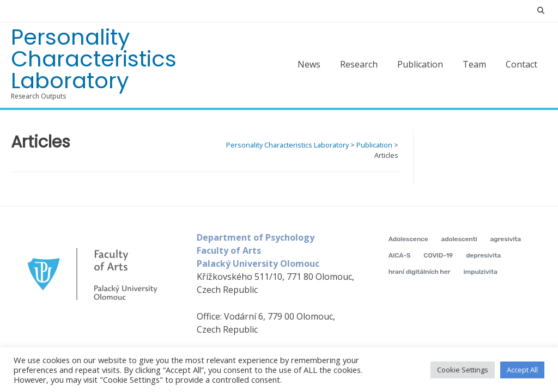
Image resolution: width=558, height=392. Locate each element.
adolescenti (459, 239)
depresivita (483, 255)
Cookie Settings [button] (463, 370)
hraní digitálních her (420, 272)
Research (359, 64)
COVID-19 (438, 255)
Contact (521, 64)
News (309, 64)
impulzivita (480, 272)
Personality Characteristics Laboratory (94, 59)
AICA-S (400, 255)
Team (474, 64)
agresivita (506, 239)
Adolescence (408, 239)
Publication (420, 64)
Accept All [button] (522, 370)
